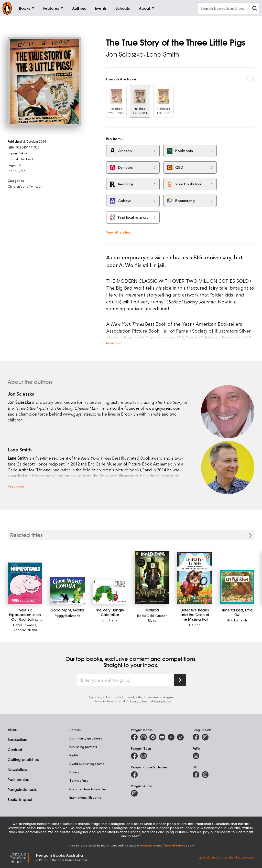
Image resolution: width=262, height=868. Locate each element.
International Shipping (85, 797)
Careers (75, 730)
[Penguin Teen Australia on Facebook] (134, 756)
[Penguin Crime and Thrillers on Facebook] (134, 775)
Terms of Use (138, 701)
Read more (114, 343)
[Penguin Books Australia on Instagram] (144, 737)
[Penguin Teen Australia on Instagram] (144, 756)
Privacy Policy (162, 701)
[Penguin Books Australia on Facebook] (134, 737)
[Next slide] (250, 535)
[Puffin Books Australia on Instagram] (196, 756)
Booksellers (17, 740)
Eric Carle (110, 620)
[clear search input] (255, 9)
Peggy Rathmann (67, 615)
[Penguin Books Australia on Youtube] (162, 737)
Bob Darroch (237, 620)
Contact (15, 750)
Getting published (24, 760)
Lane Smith (163, 54)
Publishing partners (83, 747)
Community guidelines (86, 738)
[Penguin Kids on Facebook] (196, 737)
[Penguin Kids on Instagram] (205, 737)
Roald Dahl (145, 615)
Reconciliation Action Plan (88, 789)
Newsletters (17, 770)
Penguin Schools (22, 790)
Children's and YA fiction (25, 186)
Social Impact (20, 800)
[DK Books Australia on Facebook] (196, 775)
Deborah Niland (25, 629)
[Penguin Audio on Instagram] (134, 793)
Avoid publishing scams (87, 764)
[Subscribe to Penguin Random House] (180, 680)
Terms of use (79, 780)
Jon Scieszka (125, 54)
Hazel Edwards (25, 625)
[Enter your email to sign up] (125, 680)
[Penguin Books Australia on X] (153, 737)
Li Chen (195, 625)
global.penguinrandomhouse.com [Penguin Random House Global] (226, 857)
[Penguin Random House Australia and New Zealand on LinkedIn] (171, 737)
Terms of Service (174, 845)
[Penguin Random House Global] (22, 857)
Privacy (74, 772)
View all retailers (118, 232)
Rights (74, 755)
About (13, 730)
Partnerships (18, 780)
